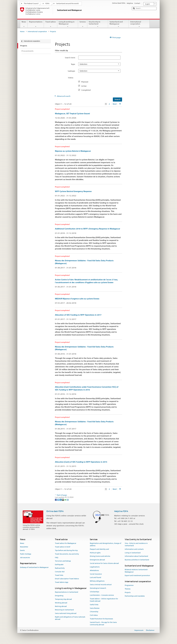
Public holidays (26, 554)
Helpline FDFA (121, 511)
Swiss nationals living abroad (66, 613)
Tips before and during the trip (66, 550)
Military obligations (97, 581)
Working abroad (61, 603)
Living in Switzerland (133, 553)
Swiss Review (95, 608)
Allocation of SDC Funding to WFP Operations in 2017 (78, 315)
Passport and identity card (99, 549)
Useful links (94, 605)
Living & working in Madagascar (68, 24)
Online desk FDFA (55, 511)
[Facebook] (56, 500)
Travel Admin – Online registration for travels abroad (104, 600)
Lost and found (95, 578)
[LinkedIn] (61, 500)
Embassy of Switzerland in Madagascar (34, 567)
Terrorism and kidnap (63, 561)
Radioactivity (60, 568)
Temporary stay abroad (63, 599)
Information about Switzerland (136, 556)
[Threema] (63, 500)
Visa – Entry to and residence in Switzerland (136, 545)
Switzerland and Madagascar (118, 24)
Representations (36, 24)
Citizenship (94, 612)
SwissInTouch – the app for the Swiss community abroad (103, 623)
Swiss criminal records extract (101, 585)
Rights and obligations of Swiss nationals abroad (70, 618)
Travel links (59, 575)
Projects (128, 592)
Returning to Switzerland (64, 610)
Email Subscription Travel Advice (67, 579)
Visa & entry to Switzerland (98, 24)
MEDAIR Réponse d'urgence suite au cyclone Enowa (77, 299)
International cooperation (139, 24)
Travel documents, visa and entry (67, 554)
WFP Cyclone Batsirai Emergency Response (73, 191)
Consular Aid (60, 572)
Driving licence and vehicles (100, 556)
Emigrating (59, 596)
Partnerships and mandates (135, 596)
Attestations (94, 570)
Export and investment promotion (137, 575)
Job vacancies (25, 558)
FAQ (57, 558)
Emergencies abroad (97, 560)
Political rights (95, 553)
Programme (129, 585)
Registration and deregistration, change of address (106, 545)
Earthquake (59, 565)
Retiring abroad (61, 606)
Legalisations (95, 567)
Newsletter (24, 547)
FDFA (47, 4)
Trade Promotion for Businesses (101, 619)
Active (85, 86)
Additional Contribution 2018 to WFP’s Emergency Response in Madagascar (88, 229)
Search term (70, 58)
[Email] (68, 500)
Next (115, 104)
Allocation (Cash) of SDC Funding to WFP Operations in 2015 (81, 462)
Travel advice (51, 24)
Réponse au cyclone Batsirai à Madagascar (73, 151)
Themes (128, 589)
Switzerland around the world (67, 4)
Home (22, 32)
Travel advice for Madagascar (66, 543)
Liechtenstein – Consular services (102, 595)
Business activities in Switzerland (137, 560)
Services (83, 24)
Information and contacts (134, 549)
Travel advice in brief (63, 547)
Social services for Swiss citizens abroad (104, 563)
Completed (87, 90)
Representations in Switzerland (66, 592)
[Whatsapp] (65, 500)
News (24, 24)
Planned (86, 82)
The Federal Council (31, 4)
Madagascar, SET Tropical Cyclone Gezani (72, 114)
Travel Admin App (62, 582)
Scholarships (94, 592)
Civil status (94, 615)
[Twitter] (58, 500)
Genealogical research (98, 588)
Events (22, 550)
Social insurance (96, 574)
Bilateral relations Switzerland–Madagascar (136, 571)
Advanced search (64, 96)
